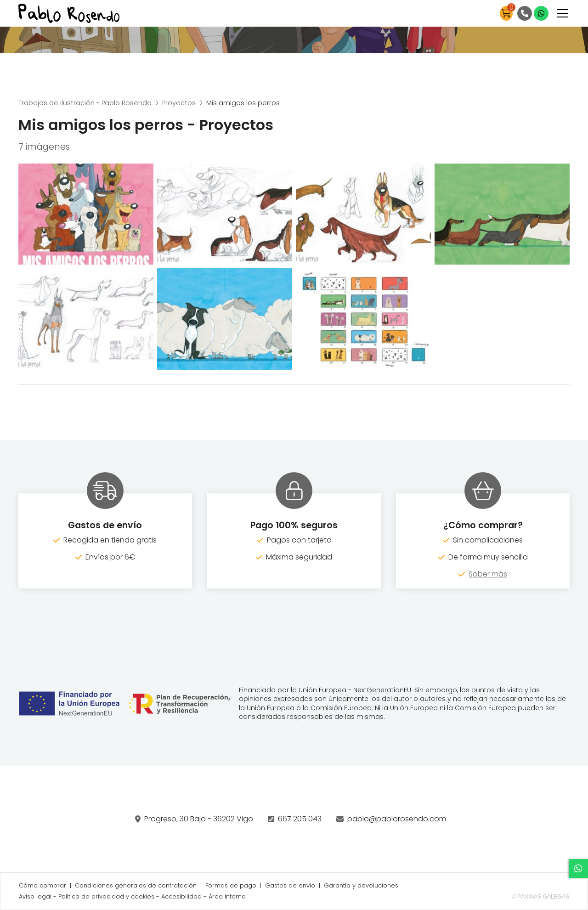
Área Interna (227, 896)
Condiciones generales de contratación (136, 885)
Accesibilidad (181, 896)
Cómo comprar (42, 885)
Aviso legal (35, 896)
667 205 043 (300, 819)
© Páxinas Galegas (540, 897)
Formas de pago (231, 885)
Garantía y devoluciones (361, 885)
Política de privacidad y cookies (106, 896)
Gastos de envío (290, 885)
